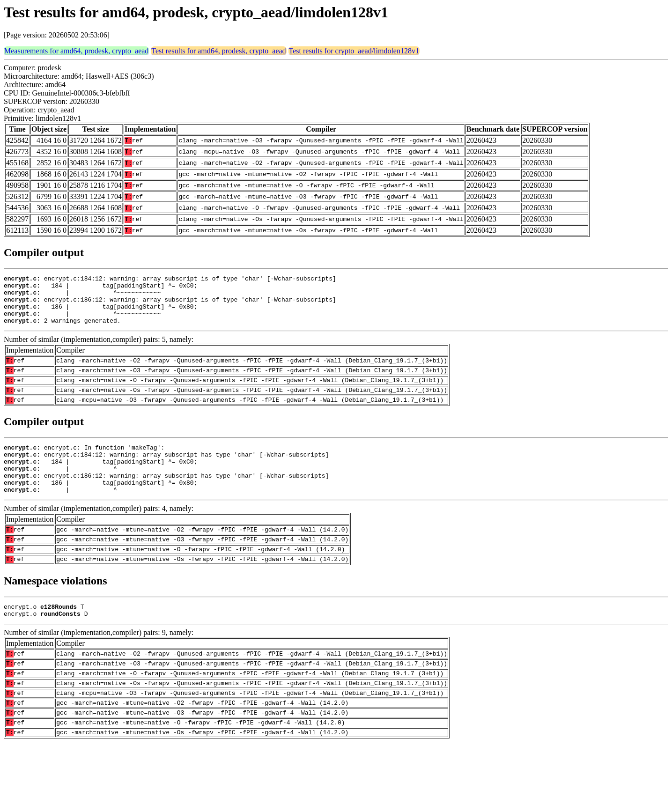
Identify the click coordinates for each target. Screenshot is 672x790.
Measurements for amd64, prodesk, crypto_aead (76, 51)
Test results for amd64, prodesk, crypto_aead (218, 51)
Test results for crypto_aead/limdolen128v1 (354, 51)
